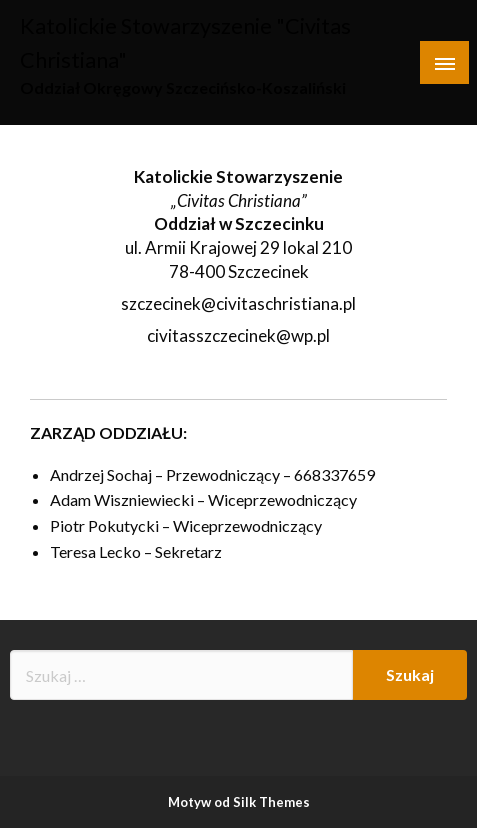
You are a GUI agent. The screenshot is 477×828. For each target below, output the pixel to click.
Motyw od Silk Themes (239, 802)
